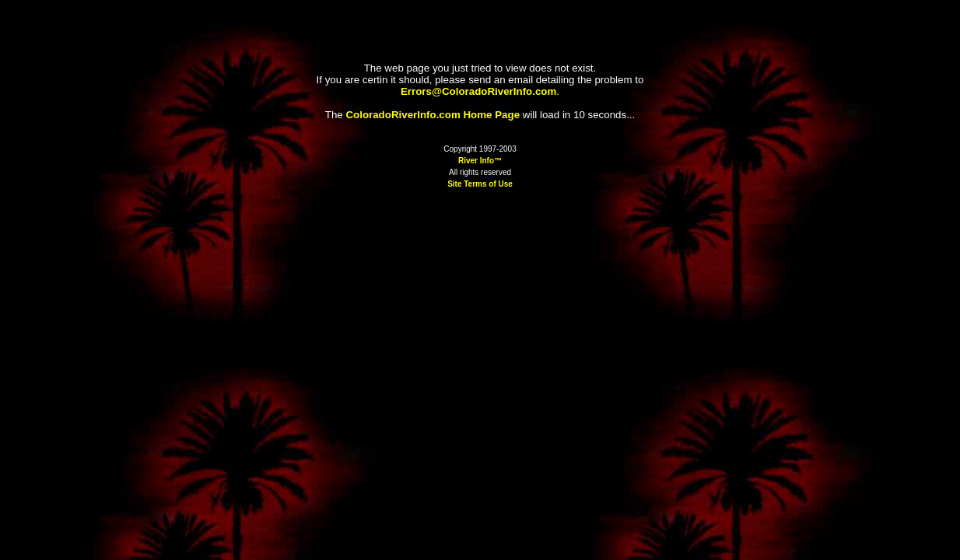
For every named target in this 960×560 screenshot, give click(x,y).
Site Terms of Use (480, 184)
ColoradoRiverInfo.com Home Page (433, 115)
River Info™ (480, 161)
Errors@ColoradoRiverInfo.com (478, 91)
